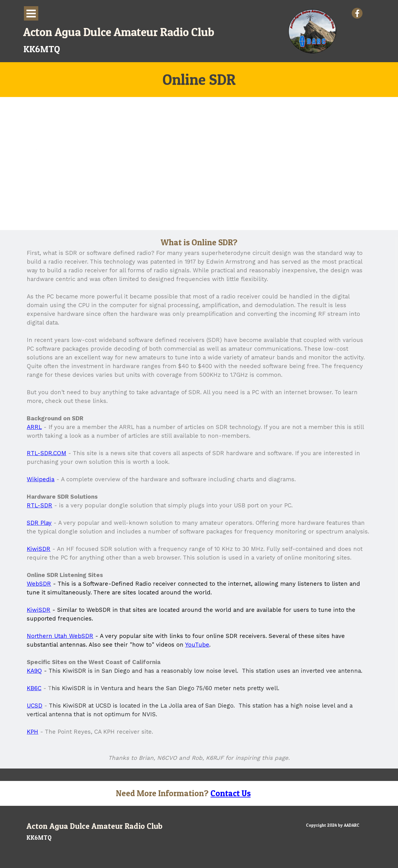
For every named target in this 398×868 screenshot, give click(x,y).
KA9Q (34, 671)
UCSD (35, 706)
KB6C (34, 688)
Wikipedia (41, 479)
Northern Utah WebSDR (60, 636)
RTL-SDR (39, 506)
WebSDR (39, 584)
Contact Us (231, 793)
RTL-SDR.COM (46, 453)
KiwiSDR (39, 549)
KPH (32, 732)
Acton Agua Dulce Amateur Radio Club (119, 32)
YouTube (197, 645)
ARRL (34, 427)
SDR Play (39, 523)
